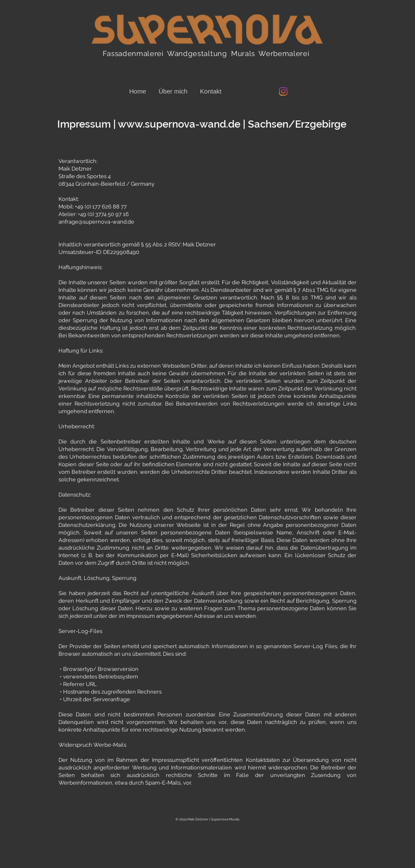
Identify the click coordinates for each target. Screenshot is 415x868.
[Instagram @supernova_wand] (283, 91)
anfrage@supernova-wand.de (96, 222)
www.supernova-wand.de (179, 124)
